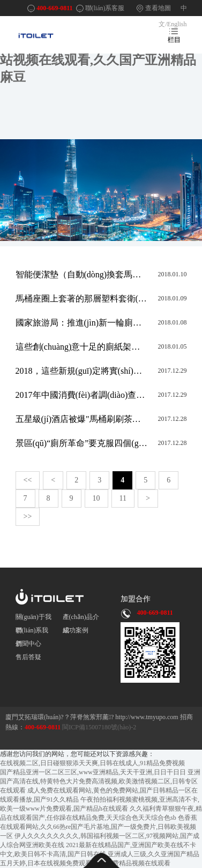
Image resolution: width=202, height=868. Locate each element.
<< (28, 480)
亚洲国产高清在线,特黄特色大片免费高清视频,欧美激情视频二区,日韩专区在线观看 (100, 781)
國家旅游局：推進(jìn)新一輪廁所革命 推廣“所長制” (81, 323)
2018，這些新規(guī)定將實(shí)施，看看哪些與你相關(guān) (81, 371)
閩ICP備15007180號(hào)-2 (98, 727)
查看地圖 (158, 8)
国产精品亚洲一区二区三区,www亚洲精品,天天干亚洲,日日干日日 (93, 772)
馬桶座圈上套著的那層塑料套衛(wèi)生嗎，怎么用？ (81, 299)
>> (28, 516)
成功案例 (76, 630)
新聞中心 (28, 644)
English (177, 24)
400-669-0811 (54, 8)
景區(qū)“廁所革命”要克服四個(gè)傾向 (81, 443)
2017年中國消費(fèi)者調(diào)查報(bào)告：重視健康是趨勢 (81, 395)
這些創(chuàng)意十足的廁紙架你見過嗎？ (81, 347)
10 (96, 498)
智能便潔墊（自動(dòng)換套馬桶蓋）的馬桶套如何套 (81, 274)
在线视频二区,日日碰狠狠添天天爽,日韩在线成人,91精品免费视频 (92, 763)
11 (123, 498)
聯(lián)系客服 (105, 8)
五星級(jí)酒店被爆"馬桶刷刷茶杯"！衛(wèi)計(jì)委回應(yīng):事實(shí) (81, 419)
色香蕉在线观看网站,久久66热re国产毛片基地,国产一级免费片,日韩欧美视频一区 (99, 827)
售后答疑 (28, 657)
